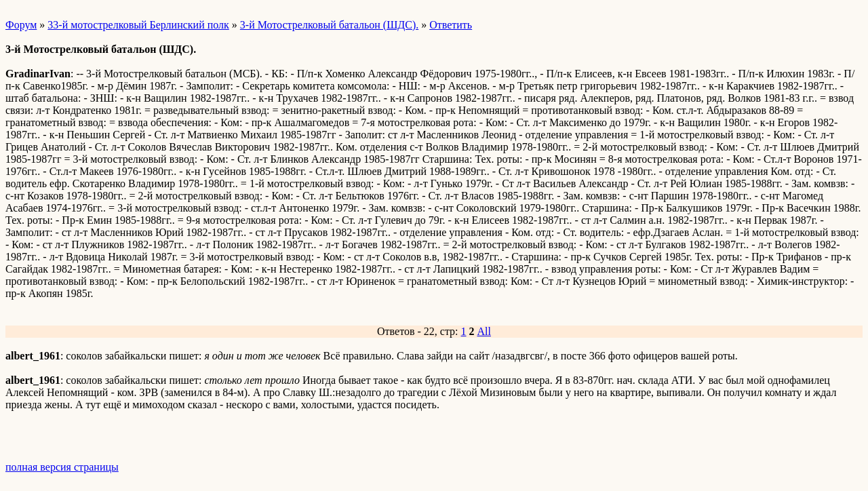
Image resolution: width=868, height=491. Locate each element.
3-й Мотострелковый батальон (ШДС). (329, 25)
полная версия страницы (62, 467)
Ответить (451, 25)
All (484, 331)
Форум (21, 25)
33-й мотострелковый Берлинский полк (138, 25)
